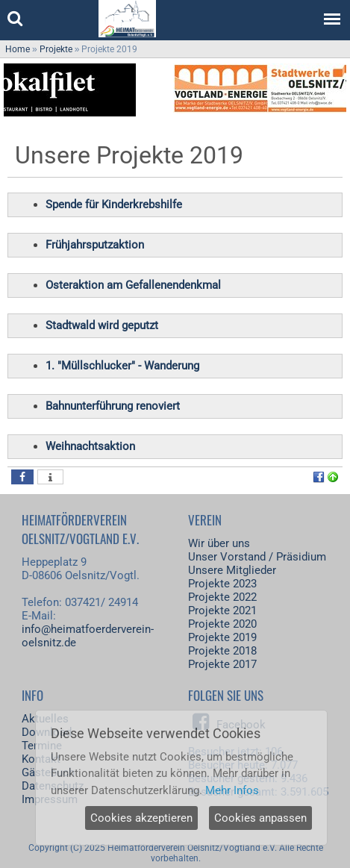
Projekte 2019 (222, 637)
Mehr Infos (232, 790)
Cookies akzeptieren (141, 818)
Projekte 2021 (222, 611)
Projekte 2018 (222, 651)
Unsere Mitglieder (232, 570)
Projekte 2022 (222, 597)
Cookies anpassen (260, 818)
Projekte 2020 (222, 624)
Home (18, 49)
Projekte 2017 (222, 664)
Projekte (56, 49)
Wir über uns (219, 543)
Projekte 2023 (222, 584)
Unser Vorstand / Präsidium (257, 557)
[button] (22, 477)
